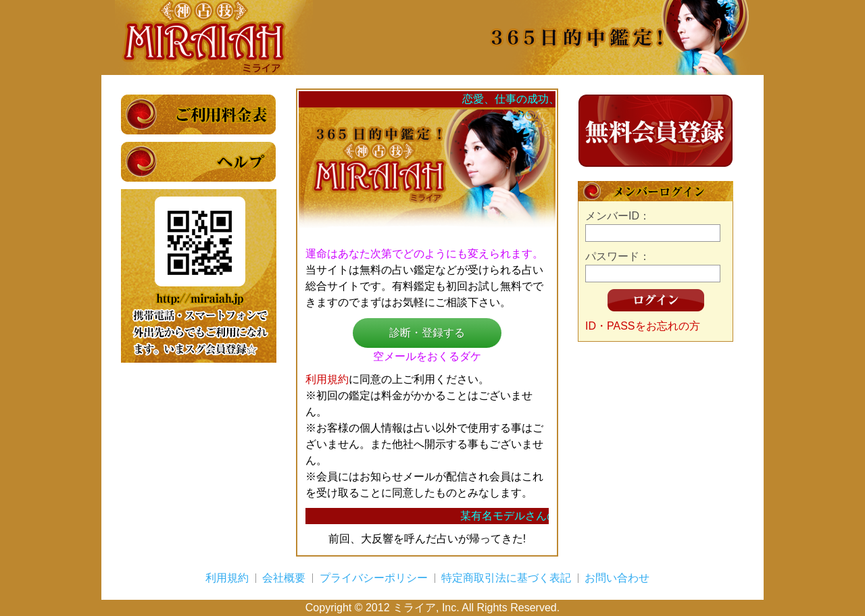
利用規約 (327, 379)
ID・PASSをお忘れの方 (643, 326)
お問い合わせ (617, 578)
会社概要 (284, 578)
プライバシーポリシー (374, 578)
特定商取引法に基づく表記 (506, 578)
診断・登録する (427, 333)
